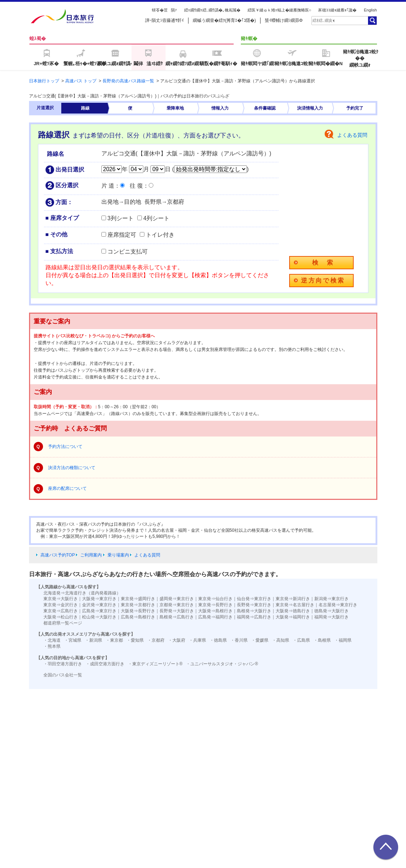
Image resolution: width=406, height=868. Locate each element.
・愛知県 (135, 640)
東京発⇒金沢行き (61, 605)
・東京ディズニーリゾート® (155, 664)
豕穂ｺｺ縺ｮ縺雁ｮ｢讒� (337, 10)
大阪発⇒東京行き (99, 599)
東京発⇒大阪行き (61, 599)
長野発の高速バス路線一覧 (128, 81)
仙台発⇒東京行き (254, 599)
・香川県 (239, 640)
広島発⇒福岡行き (215, 617)
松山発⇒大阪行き (99, 617)
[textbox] (324, 20)
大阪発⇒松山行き (61, 617)
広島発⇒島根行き (138, 617)
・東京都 (114, 640)
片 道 (108, 186)
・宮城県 (73, 640)
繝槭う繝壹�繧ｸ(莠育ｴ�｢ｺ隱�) (224, 20)
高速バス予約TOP (58, 555)
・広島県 (301, 640)
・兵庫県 (197, 640)
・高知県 (281, 640)
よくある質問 (352, 135)
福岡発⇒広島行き (254, 617)
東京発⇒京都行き (138, 605)
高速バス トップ (81, 81)
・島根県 (322, 640)
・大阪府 (177, 640)
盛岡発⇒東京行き (177, 599)
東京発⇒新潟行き (293, 599)
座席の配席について (67, 488)
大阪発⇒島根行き (215, 611)
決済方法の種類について (72, 468)
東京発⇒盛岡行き (138, 599)
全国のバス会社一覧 (63, 675)
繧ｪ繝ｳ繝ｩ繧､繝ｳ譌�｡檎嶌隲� (212, 10)
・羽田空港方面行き (63, 664)
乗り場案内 (118, 555)
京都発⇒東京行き (177, 605)
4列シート (156, 218)
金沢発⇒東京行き (99, 605)
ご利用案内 (91, 555)
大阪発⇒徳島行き (293, 611)
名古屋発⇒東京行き (338, 605)
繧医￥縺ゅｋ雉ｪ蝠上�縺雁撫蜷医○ (280, 10)
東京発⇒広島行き (61, 611)
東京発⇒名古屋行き (295, 605)
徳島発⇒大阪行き (331, 611)
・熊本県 (52, 646)
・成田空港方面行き (105, 664)
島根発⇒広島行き (177, 617)
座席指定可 (122, 235)
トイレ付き (160, 235)
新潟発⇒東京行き (331, 599)
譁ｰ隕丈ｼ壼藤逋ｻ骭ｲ (164, 20)
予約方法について (65, 447)
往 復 (136, 186)
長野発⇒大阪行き (177, 611)
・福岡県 (343, 640)
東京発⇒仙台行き (215, 599)
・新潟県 (94, 640)
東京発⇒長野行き (215, 605)
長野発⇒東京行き (254, 605)
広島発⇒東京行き (99, 611)
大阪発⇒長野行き (138, 611)
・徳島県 (218, 640)
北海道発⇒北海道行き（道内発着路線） (82, 593)
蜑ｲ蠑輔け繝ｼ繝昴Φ (284, 20)
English (370, 10)
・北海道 (52, 640)
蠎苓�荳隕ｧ (164, 10)
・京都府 (156, 640)
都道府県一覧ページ (63, 623)
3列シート (121, 218)
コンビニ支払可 (128, 252)
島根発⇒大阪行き (254, 611)
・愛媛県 (260, 640)
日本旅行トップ (44, 81)
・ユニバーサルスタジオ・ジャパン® (222, 664)
